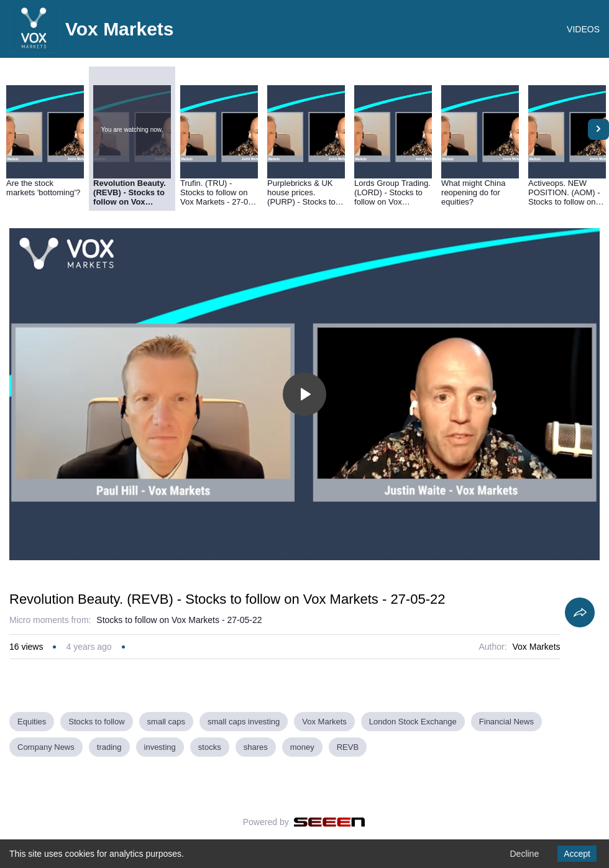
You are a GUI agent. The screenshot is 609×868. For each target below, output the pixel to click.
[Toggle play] (304, 394)
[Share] (580, 612)
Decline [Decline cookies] (524, 854)
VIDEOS (583, 29)
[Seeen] (330, 822)
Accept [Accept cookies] (577, 854)
